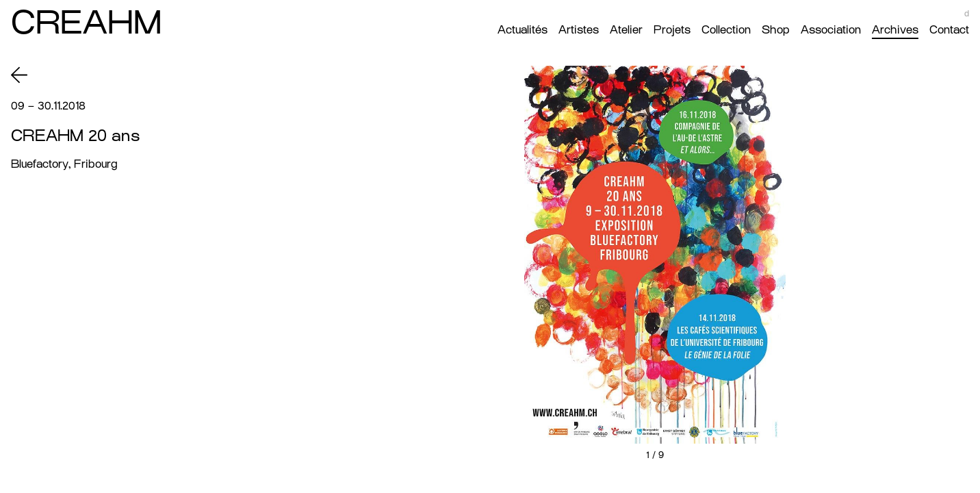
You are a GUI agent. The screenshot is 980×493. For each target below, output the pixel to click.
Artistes (579, 30)
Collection (726, 30)
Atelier (626, 30)
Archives (895, 30)
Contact (949, 30)
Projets (672, 30)
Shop (776, 30)
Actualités (523, 30)
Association (831, 30)
